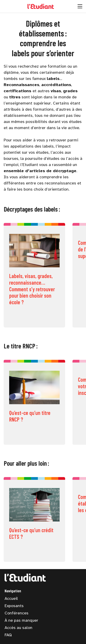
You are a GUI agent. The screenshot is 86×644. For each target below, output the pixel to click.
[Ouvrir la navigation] (80, 6)
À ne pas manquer (21, 620)
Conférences (17, 613)
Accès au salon (18, 628)
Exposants (14, 606)
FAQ (8, 635)
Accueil (11, 598)
